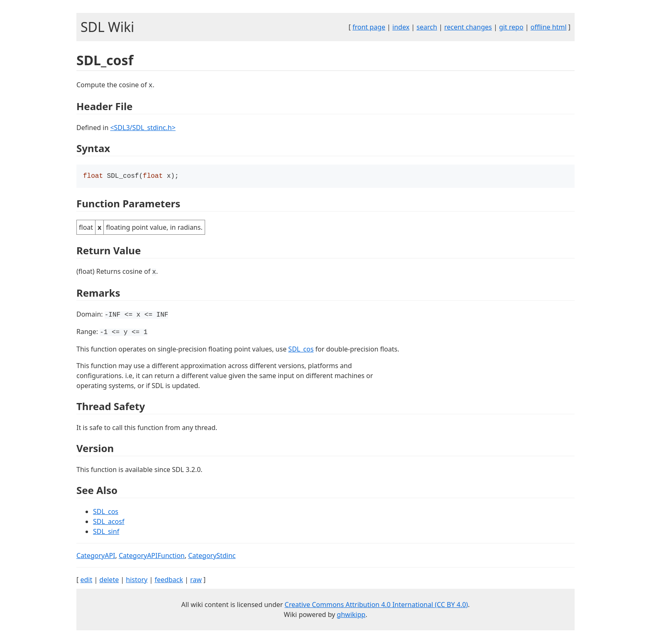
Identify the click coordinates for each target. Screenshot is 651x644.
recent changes (468, 27)
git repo (511, 27)
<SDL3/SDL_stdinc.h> (143, 128)
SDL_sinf (106, 532)
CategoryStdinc (212, 556)
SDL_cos (301, 350)
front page (369, 27)
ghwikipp (351, 615)
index (401, 27)
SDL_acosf (109, 522)
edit (86, 580)
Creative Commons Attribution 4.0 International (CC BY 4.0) (377, 605)
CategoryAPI (96, 556)
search (427, 27)
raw (196, 580)
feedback (169, 580)
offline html (549, 27)
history (137, 580)
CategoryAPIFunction (152, 556)
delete (109, 580)
